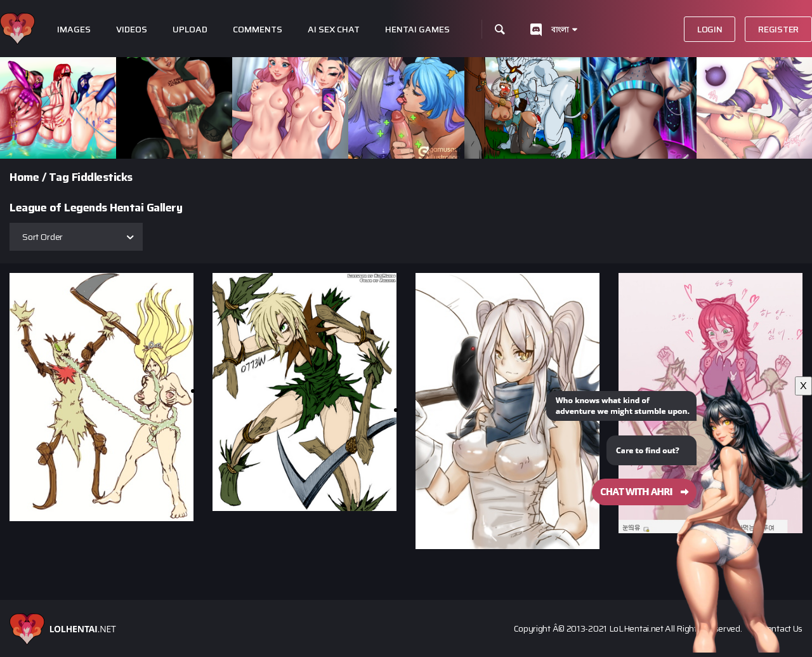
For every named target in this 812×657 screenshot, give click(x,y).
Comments (258, 30)
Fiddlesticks (102, 177)
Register (778, 29)
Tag (59, 177)
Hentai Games (417, 30)
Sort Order (43, 237)
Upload (190, 30)
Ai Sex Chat (334, 30)
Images (74, 30)
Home (24, 177)
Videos (132, 30)
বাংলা (560, 30)
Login (710, 29)
